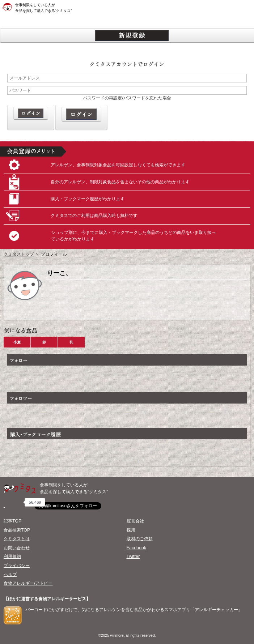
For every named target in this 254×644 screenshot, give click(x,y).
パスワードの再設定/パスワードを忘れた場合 (127, 98)
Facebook (136, 548)
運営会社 (135, 521)
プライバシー (17, 566)
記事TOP (12, 521)
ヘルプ (10, 575)
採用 (131, 530)
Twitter (133, 556)
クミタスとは (17, 539)
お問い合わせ (17, 548)
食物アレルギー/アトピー (28, 583)
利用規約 (12, 556)
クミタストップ (19, 254)
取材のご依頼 (140, 539)
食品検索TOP (17, 530)
